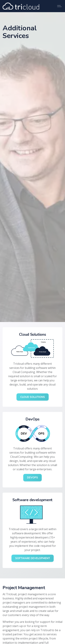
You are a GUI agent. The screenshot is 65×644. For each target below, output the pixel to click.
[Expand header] (60, 6)
